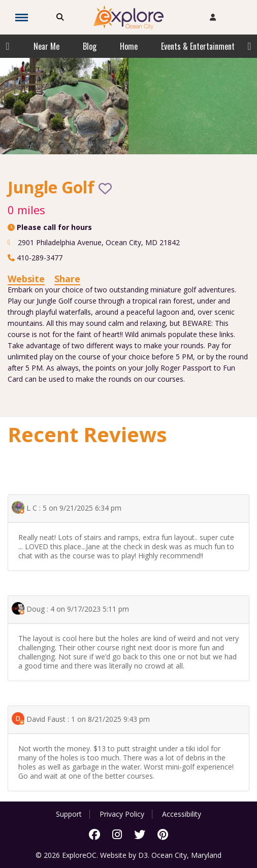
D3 (143, 855)
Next (249, 46)
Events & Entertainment (198, 46)
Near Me (46, 46)
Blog (90, 46)
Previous (8, 46)
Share (67, 279)
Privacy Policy (122, 814)
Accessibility (182, 814)
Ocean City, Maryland (186, 855)
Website (26, 279)
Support (69, 814)
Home (129, 46)
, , (99, 242)
